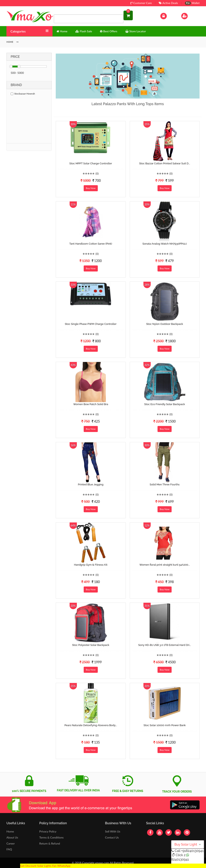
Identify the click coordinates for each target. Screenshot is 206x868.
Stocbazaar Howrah (23, 94)
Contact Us (112, 837)
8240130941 (180, 859)
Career (11, 843)
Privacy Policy (48, 831)
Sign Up (190, 16)
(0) (97, 173)
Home (10, 831)
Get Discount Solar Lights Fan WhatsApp (45, 866)
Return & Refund (50, 843)
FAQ (9, 849)
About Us (12, 837)
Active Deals (168, 3)
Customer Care (141, 3)
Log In (168, 16)
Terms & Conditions (51, 837)
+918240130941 (192, 851)
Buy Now (91, 188)
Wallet (192, 3)
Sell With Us (113, 831)
